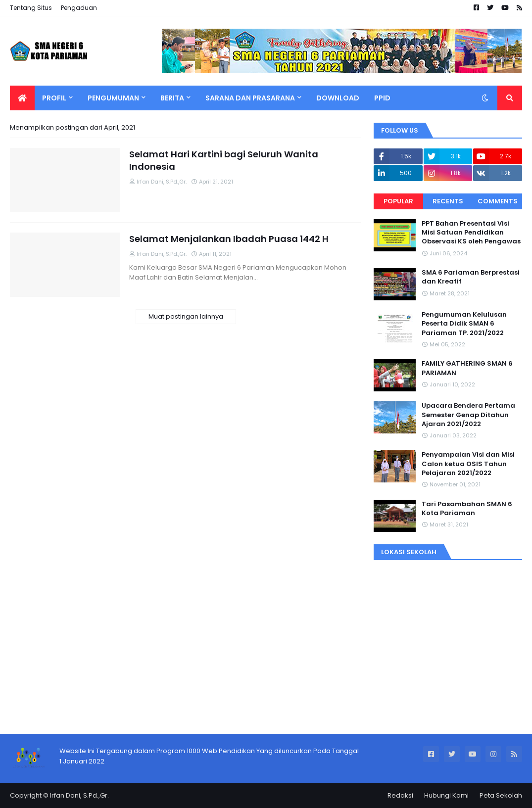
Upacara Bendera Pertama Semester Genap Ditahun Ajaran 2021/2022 (468, 415)
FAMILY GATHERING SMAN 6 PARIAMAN (467, 368)
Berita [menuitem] (172, 98)
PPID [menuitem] (382, 98)
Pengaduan (79, 8)
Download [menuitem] (338, 98)
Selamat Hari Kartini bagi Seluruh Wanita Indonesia (224, 160)
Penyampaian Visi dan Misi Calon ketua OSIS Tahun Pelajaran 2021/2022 (468, 464)
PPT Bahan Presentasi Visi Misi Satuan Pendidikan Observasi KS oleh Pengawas (471, 233)
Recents (448, 201)
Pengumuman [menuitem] (113, 98)
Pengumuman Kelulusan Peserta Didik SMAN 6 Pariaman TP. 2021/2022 (464, 324)
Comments (498, 201)
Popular (398, 201)
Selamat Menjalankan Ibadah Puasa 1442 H (229, 239)
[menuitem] (22, 98)
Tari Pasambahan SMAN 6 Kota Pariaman (467, 509)
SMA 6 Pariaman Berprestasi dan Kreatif (471, 277)
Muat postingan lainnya (186, 316)
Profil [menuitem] (54, 98)
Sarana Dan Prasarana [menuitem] (250, 98)
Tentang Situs (31, 8)
